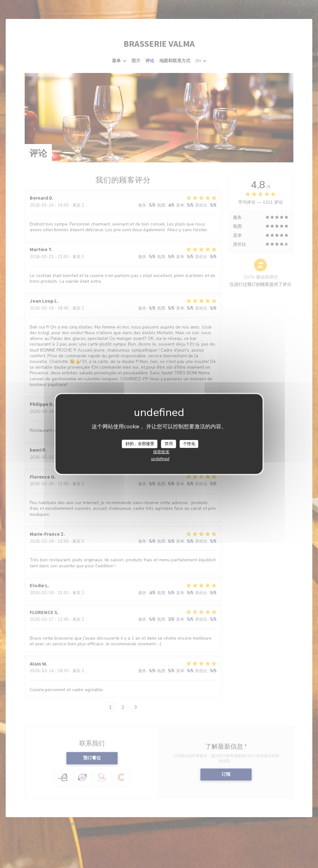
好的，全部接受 (140, 443)
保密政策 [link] (161, 452)
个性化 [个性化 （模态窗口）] (189, 443)
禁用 (169, 443)
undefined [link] (160, 459)
